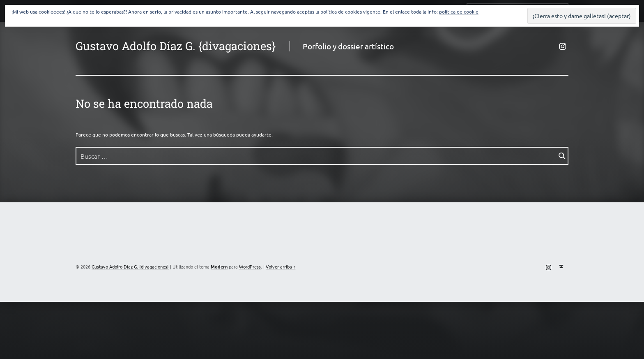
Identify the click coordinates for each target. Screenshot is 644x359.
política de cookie (459, 12)
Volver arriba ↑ (281, 266)
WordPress (250, 266)
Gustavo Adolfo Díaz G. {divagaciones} (176, 46)
